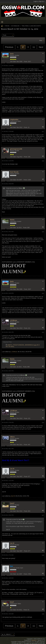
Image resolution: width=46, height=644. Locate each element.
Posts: (26, 61)
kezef (12, 602)
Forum (7, 26)
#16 (43, 66)
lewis (12, 54)
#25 (43, 449)
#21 (43, 293)
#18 (43, 161)
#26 (43, 481)
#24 (43, 423)
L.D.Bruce (14, 320)
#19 (43, 184)
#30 (43, 614)
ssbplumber (14, 120)
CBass (12, 437)
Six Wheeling (15, 26)
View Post (24, 188)
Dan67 (12, 503)
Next (41, 47)
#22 (43, 332)
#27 (43, 515)
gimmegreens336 (16, 149)
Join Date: (13, 61)
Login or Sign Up (39, 1)
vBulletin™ (34, 640)
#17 (43, 132)
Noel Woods (14, 172)
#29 (43, 578)
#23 (43, 371)
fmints (12, 220)
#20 (43, 232)
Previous (9, 47)
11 (34, 47)
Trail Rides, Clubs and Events (31, 26)
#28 (43, 555)
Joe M (12, 469)
